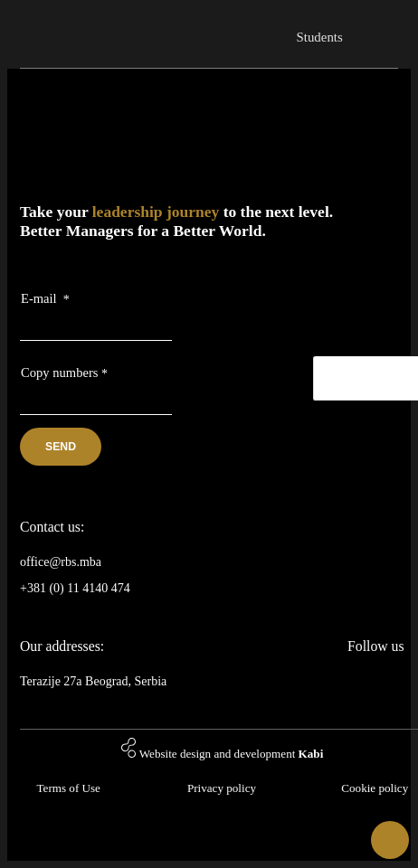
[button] (390, 840)
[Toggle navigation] (382, 28)
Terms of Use (68, 788)
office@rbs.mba (61, 562)
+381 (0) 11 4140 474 (75, 588)
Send (61, 447)
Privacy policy (222, 788)
